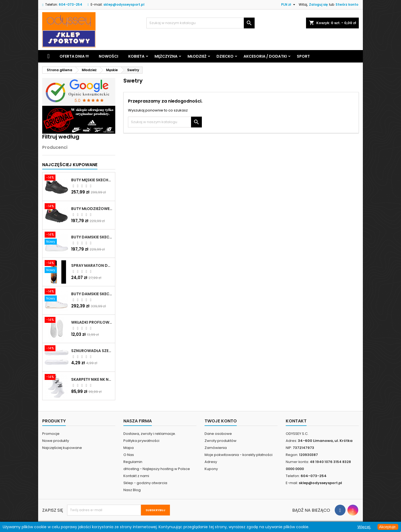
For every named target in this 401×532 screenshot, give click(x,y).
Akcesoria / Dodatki (265, 56)
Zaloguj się (318, 4)
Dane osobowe (218, 434)
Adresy (211, 462)
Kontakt (296, 421)
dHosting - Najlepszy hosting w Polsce (157, 469)
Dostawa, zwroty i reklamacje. (150, 434)
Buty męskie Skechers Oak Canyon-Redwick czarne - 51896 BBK (92, 180)
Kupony (211, 469)
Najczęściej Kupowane (70, 165)
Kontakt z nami (136, 476)
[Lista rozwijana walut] (289, 5)
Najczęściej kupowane (62, 448)
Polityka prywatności (141, 441)
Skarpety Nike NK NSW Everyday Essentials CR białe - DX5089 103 (92, 379)
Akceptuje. (388, 527)
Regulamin (133, 462)
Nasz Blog (132, 490)
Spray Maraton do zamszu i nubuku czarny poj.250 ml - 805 (92, 265)
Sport (303, 56)
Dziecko (225, 56)
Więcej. (364, 527)
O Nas (129, 455)
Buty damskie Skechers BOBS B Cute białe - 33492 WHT (92, 237)
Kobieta (136, 56)
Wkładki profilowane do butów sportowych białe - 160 (92, 322)
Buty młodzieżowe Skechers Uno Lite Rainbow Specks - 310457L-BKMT (92, 209)
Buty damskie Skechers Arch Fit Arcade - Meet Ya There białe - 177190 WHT (92, 294)
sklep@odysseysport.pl (124, 4)
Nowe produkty (56, 441)
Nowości (109, 56)
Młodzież (197, 56)
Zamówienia (216, 448)
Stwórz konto (347, 4)
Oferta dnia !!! (74, 56)
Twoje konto (221, 421)
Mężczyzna (166, 56)
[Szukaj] (200, 23)
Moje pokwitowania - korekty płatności (239, 455)
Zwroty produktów (221, 441)
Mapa (129, 448)
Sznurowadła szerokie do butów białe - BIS (92, 351)
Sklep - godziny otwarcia (145, 483)
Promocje (51, 434)
